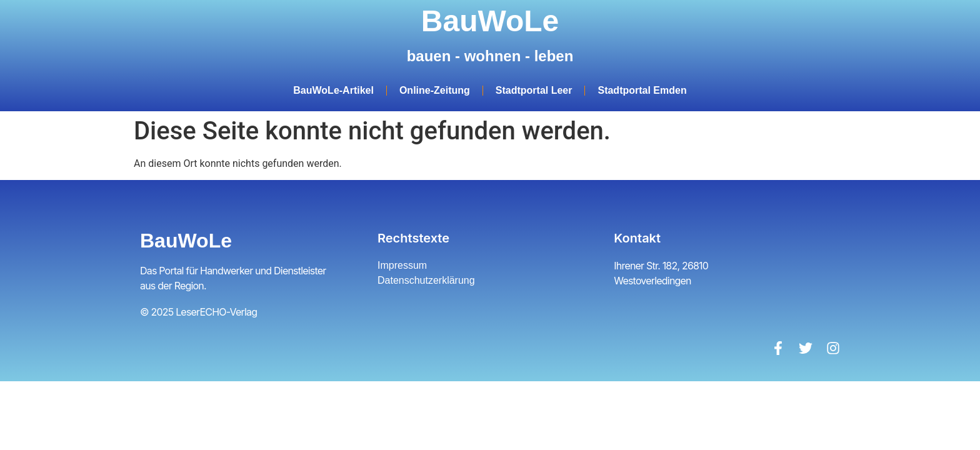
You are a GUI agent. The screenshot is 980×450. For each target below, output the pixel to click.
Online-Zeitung (435, 90)
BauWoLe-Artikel (333, 90)
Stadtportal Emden (642, 90)
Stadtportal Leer (534, 90)
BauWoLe (490, 21)
